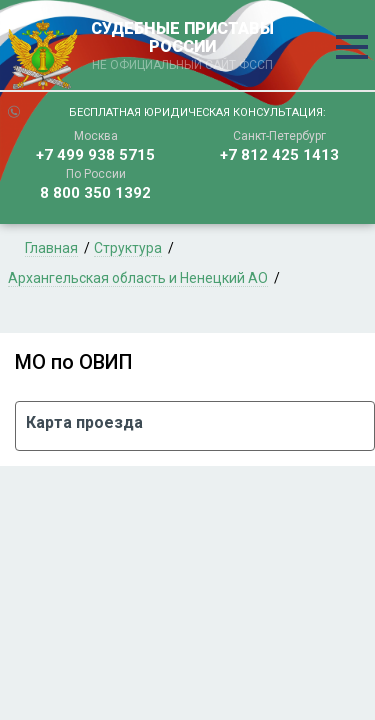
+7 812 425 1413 (279, 155)
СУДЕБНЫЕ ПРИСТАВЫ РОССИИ (183, 47)
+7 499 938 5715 (95, 155)
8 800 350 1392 (95, 193)
